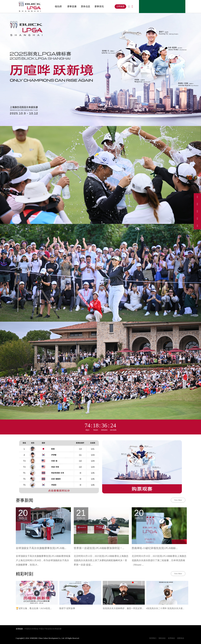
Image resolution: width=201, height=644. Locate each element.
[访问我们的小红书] (197, 219)
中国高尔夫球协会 (31, 629)
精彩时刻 (24, 574)
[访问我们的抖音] (197, 204)
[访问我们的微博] (197, 197)
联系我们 (153, 638)
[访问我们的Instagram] (197, 211)
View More (178, 500)
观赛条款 (181, 638)
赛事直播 (72, 6)
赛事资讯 (99, 6)
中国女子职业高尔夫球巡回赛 (50, 629)
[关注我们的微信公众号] (197, 226)
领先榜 (58, 6)
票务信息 (86, 6)
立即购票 (120, 6)
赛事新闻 (24, 500)
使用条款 (171, 638)
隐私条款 (162, 638)
